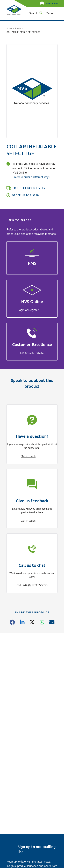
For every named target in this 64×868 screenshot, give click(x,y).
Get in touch (28, 456)
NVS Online (49, 3)
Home (9, 28)
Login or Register (28, 310)
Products (19, 28)
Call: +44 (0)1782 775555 (32, 585)
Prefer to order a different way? (31, 177)
